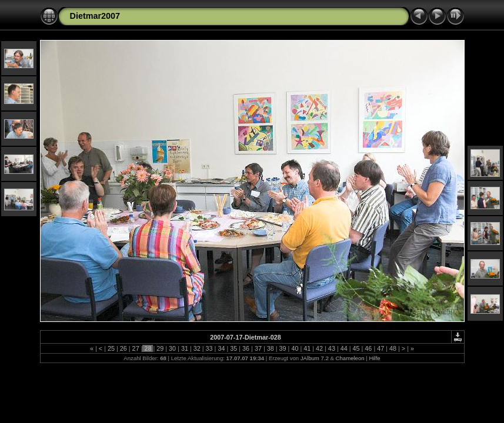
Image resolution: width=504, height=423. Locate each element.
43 (332, 348)
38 (271, 348)
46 (368, 348)
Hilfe (374, 358)
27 (136, 348)
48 (393, 348)
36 (246, 348)
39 (283, 348)
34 (221, 348)
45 (356, 348)
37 (258, 348)
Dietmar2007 (95, 16)
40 (295, 348)
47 (380, 348)
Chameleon (350, 358)
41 (307, 348)
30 (172, 348)
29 (160, 348)
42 (319, 348)
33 (209, 348)
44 (344, 348)
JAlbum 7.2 (315, 358)
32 (197, 348)
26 (124, 348)
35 (233, 348)
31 (185, 348)
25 (111, 348)
